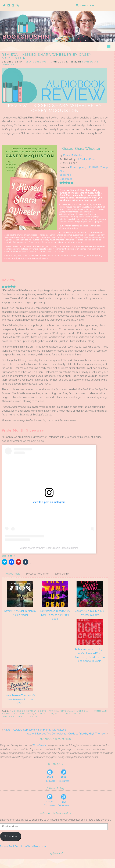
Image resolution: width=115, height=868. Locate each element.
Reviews (88, 62)
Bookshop (65, 175)
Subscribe (11, 836)
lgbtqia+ (83, 711)
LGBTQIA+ (93, 167)
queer (59, 714)
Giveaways (68, 711)
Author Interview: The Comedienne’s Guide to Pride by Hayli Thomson (67, 734)
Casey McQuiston (73, 155)
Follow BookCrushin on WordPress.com (23, 846)
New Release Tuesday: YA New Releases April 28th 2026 (55, 615)
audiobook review (23, 711)
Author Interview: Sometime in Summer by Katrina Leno (35, 730)
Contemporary (78, 167)
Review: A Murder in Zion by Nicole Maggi (20, 613)
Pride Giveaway (23, 714)
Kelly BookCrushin (38, 62)
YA (80, 714)
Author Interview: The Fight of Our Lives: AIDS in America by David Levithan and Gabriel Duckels (90, 655)
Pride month (44, 714)
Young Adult (34, 717)
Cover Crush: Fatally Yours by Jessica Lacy (90, 613)
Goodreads (66, 179)
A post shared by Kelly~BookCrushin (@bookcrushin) (49, 548)
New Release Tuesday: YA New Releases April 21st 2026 (20, 699)
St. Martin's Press (86, 159)
